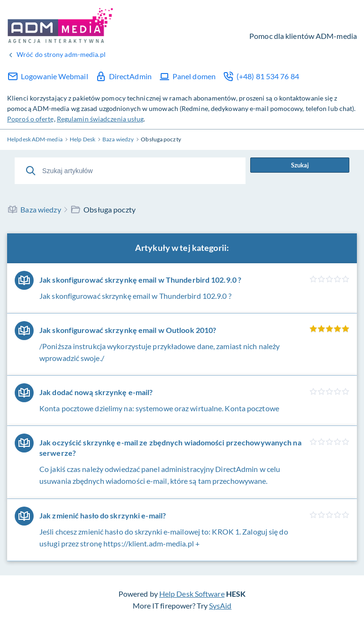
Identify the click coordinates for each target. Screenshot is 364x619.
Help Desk (61, 25)
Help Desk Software (192, 594)
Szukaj (300, 165)
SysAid (220, 605)
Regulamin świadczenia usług (100, 119)
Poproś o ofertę (31, 119)
